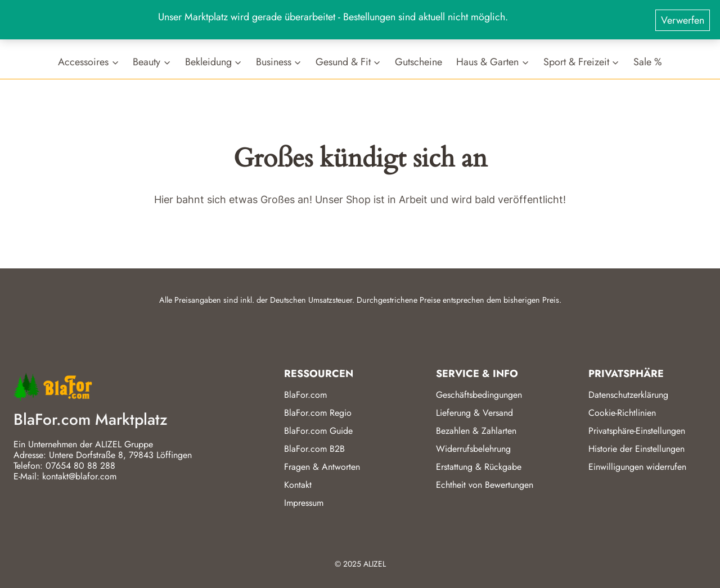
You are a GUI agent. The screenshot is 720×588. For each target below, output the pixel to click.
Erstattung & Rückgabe (479, 467)
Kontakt (298, 485)
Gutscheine (418, 62)
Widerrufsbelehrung (473, 449)
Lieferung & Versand (474, 413)
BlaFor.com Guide (318, 431)
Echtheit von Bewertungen (485, 485)
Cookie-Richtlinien (622, 413)
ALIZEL (375, 564)
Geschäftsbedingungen (479, 395)
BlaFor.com (305, 395)
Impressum (304, 503)
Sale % (648, 62)
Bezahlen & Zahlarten (476, 431)
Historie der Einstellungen (636, 449)
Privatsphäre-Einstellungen (637, 431)
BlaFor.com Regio (318, 413)
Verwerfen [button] (683, 17)
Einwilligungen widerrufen (637, 467)
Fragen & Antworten (322, 467)
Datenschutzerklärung (628, 395)
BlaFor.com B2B (314, 449)
